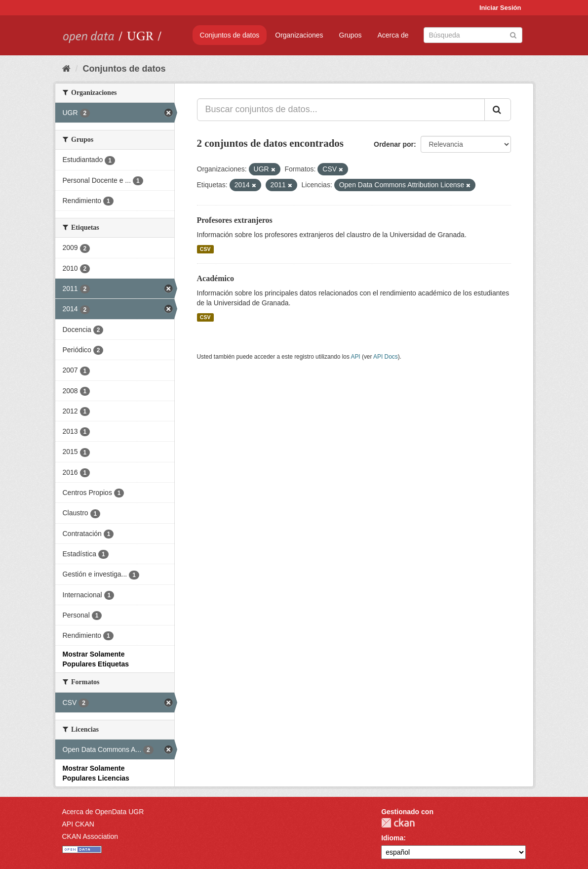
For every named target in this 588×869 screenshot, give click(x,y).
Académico (216, 278)
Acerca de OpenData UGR (103, 812)
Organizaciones (299, 35)
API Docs (386, 357)
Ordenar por (394, 144)
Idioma (392, 838)
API (355, 357)
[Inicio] (66, 69)
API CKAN (78, 824)
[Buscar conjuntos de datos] (473, 35)
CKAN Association (90, 836)
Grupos (351, 35)
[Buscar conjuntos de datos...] (341, 110)
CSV (205, 249)
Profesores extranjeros (235, 220)
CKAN (398, 823)
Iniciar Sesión (500, 8)
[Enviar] (513, 34)
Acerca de (393, 35)
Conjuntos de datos (230, 35)
